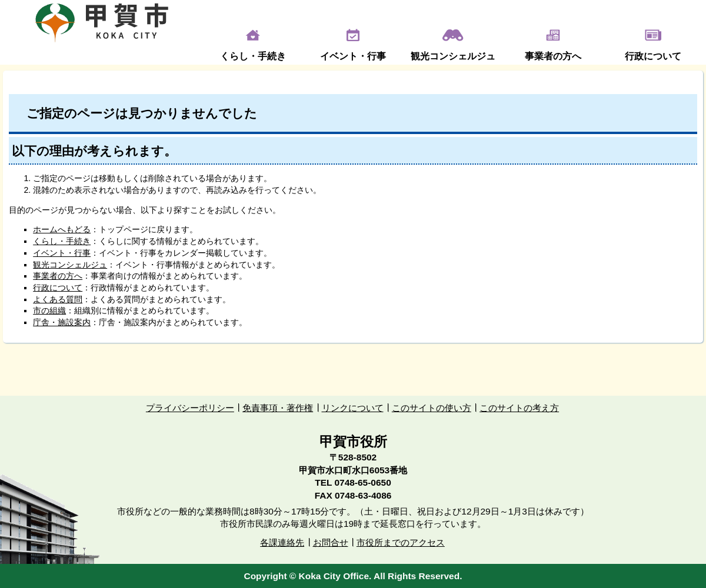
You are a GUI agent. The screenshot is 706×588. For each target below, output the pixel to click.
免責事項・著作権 (278, 408)
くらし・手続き (253, 56)
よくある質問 (58, 299)
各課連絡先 (282, 542)
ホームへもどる (62, 229)
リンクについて (353, 408)
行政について (653, 56)
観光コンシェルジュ (453, 56)
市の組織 (49, 310)
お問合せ (331, 542)
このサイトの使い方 (432, 408)
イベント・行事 (353, 56)
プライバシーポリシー (190, 408)
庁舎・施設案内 (62, 322)
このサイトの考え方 (519, 408)
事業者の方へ (553, 56)
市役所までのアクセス (401, 542)
